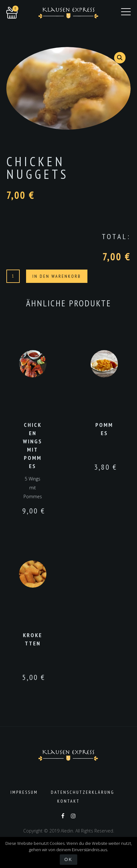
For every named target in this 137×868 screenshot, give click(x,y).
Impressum (24, 792)
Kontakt (68, 801)
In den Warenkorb (57, 276)
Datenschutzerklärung (83, 792)
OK (68, 859)
